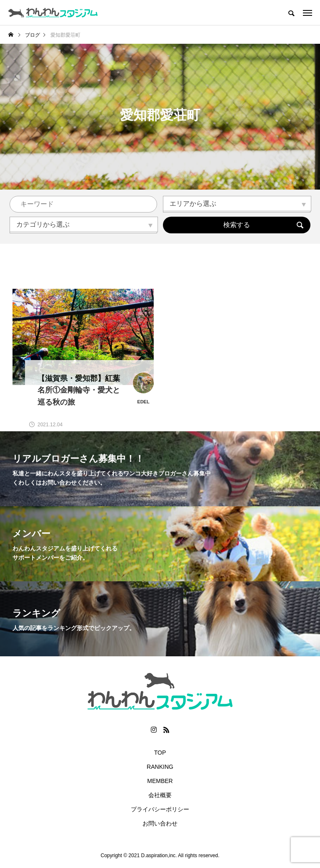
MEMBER (160, 781)
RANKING (160, 767)
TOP (160, 753)
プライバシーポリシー (160, 809)
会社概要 (160, 795)
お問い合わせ (160, 823)
